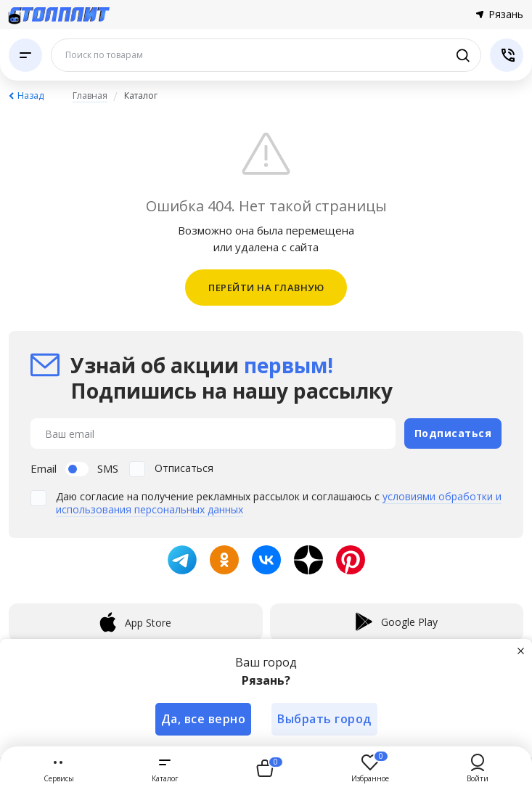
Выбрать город (324, 719)
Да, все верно (204, 719)
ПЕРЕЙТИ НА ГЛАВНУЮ (266, 288)
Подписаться (453, 433)
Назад (30, 95)
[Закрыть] (520, 651)
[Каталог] (25, 55)
